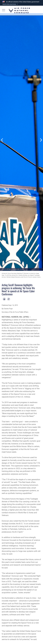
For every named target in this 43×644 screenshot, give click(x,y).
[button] (10, 4)
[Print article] (4, 299)
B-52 (9, 582)
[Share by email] (9, 299)
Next (41, 140)
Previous (2, 140)
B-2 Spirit (19, 532)
